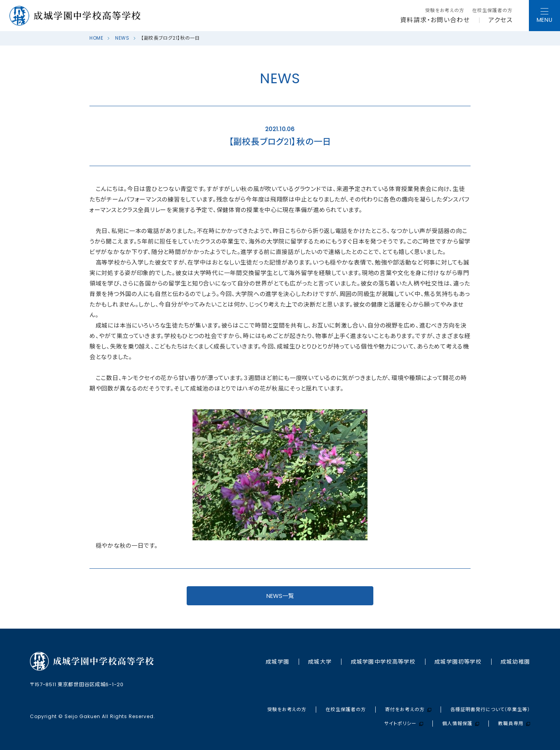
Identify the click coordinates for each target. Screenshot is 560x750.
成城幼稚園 (515, 662)
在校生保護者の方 (492, 11)
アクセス (500, 20)
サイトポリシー (404, 724)
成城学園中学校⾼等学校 (383, 662)
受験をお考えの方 (445, 11)
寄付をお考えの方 (408, 710)
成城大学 (320, 662)
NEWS (122, 38)
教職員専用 (514, 724)
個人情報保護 (461, 724)
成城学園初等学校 (458, 662)
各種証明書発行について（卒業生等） (490, 710)
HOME (96, 38)
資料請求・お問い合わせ (435, 20)
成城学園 (277, 662)
